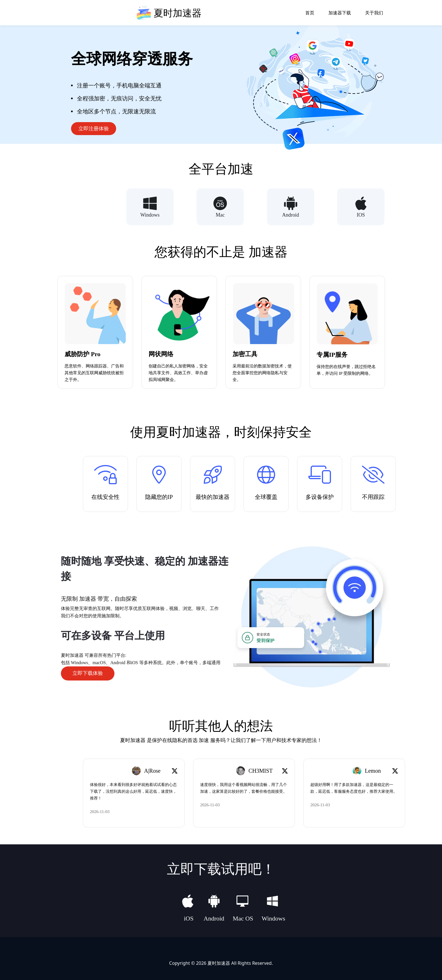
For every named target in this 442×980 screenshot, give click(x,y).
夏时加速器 (219, 963)
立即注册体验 (94, 129)
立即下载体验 (88, 673)
